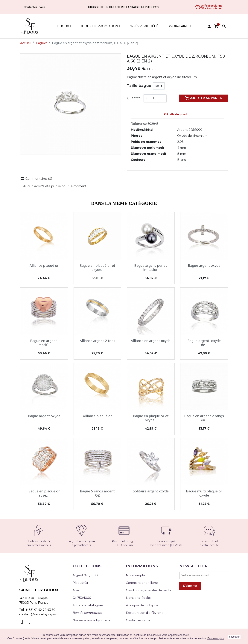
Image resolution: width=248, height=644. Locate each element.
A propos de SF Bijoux (142, 605)
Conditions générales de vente (149, 590)
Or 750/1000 (82, 598)
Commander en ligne (142, 583)
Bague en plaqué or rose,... (44, 493)
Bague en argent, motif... (44, 343)
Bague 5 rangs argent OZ (97, 493)
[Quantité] (155, 98)
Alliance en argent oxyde (151, 341)
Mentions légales (139, 598)
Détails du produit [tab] (177, 114)
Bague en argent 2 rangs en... (204, 418)
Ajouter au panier (204, 98)
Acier (76, 590)
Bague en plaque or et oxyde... (151, 418)
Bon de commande (87, 613)
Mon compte (136, 575)
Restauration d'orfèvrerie (145, 613)
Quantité (134, 98)
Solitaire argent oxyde (151, 491)
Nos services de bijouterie (92, 620)
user (209, 26)
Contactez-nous (138, 620)
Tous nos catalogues (88, 605)
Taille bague (139, 86)
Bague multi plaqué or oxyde (204, 493)
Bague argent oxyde (204, 265)
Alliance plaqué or (44, 265)
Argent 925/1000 (85, 575)
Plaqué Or (80, 583)
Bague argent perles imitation (151, 268)
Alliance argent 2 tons (97, 341)
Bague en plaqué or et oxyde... (97, 268)
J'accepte (234, 637)
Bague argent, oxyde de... (204, 343)
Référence (139, 124)
